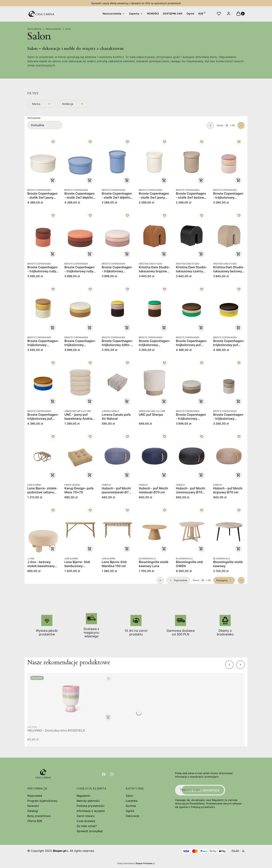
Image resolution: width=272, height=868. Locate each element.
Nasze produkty (53, 29)
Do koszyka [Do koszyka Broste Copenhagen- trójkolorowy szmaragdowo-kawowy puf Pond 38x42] (164, 328)
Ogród (130, 811)
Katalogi (33, 811)
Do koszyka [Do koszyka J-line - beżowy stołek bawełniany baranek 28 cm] (53, 549)
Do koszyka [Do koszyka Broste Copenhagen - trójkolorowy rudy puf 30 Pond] (90, 254)
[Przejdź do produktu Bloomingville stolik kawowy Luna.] (155, 530)
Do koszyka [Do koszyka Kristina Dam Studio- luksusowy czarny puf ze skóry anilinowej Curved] (201, 254)
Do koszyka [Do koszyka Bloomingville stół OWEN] (201, 549)
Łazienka (132, 801)
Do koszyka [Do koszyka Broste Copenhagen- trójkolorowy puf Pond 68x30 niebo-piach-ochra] (53, 401)
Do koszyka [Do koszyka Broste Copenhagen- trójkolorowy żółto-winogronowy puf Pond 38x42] (127, 328)
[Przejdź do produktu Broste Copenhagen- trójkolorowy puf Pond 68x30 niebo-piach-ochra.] (43, 382)
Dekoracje (132, 816)
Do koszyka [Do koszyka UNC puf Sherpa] (164, 401)
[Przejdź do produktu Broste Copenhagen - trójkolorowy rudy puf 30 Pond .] (80, 235)
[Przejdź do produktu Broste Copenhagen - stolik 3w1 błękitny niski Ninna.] (80, 161)
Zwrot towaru (86, 816)
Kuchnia (131, 806)
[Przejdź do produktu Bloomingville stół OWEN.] (192, 530)
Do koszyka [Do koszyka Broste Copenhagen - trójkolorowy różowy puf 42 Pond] (238, 180)
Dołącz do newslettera (203, 790)
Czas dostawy (86, 821)
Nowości (33, 806)
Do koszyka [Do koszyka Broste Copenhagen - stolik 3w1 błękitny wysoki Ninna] (127, 180)
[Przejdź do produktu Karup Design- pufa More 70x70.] (80, 456)
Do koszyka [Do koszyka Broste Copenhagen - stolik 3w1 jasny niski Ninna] (53, 180)
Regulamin (83, 796)
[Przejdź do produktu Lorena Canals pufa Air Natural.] (117, 382)
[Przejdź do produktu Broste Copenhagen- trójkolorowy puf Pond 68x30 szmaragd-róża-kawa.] (192, 309)
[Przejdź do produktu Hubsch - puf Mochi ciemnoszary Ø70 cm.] (192, 456)
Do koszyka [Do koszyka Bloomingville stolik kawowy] (238, 549)
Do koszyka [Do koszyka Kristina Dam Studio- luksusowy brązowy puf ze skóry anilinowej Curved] (164, 254)
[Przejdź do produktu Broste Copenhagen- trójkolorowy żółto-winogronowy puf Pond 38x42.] (117, 309)
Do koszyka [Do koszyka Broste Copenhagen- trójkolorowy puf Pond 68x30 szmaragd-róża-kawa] (201, 328)
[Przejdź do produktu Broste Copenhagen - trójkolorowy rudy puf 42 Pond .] (43, 235)
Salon (129, 796)
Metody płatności (88, 801)
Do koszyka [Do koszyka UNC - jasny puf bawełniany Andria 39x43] (90, 401)
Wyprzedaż (35, 796)
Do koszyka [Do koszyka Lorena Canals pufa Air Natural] (127, 401)
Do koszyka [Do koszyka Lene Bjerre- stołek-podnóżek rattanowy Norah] (53, 475)
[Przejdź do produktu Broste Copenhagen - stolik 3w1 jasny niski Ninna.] (43, 161)
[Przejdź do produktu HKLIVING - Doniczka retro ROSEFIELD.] (71, 698)
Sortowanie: (34, 118)
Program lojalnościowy (42, 801)
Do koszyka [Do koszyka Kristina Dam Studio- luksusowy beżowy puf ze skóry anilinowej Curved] (238, 254)
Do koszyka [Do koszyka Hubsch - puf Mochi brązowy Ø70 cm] (238, 475)
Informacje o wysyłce (91, 811)
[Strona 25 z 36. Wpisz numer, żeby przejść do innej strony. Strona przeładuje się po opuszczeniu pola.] (227, 125)
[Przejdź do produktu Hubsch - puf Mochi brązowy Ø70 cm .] (229, 456)
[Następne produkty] (224, 580)
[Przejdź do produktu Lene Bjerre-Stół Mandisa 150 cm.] (117, 530)
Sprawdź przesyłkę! (90, 831)
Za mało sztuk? (87, 826)
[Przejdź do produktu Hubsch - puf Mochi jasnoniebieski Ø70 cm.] (117, 456)
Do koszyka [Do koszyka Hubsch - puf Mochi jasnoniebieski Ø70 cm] (127, 475)
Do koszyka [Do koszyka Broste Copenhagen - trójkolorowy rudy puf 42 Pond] (53, 254)
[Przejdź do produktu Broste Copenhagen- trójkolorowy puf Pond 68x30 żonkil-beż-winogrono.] (229, 309)
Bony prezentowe (39, 816)
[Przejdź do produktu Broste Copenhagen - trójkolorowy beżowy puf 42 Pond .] (229, 382)
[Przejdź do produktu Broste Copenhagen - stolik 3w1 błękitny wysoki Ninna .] (117, 161)
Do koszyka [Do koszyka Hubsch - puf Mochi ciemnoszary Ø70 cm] (201, 475)
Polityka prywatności (90, 806)
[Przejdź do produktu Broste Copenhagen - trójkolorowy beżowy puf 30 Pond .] (192, 382)
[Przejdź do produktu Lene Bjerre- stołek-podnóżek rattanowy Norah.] (43, 456)
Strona (220, 125)
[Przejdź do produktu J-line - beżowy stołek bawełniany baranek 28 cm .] (43, 530)
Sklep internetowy (135, 863)
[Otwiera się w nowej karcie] (104, 774)
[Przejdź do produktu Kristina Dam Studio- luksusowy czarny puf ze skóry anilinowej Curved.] (192, 235)
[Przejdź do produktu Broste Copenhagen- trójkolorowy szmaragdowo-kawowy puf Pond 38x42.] (155, 309)
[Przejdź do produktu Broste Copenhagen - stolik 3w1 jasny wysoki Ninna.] (155, 161)
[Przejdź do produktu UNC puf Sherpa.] (155, 382)
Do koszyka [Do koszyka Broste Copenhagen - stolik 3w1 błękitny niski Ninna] (90, 180)
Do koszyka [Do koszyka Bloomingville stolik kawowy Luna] (164, 549)
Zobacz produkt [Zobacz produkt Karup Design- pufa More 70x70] (90, 475)
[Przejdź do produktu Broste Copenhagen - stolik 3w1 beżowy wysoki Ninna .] (192, 161)
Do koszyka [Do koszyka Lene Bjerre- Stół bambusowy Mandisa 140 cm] (90, 549)
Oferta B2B (35, 821)
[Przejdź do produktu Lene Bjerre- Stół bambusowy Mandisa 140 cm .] (80, 530)
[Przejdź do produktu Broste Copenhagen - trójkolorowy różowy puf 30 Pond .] (117, 235)
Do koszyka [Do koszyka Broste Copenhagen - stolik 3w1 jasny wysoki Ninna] (164, 180)
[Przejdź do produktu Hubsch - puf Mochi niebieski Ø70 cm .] (155, 456)
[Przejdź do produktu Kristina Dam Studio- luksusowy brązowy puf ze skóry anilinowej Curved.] (155, 235)
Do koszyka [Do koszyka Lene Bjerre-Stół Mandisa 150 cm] (127, 549)
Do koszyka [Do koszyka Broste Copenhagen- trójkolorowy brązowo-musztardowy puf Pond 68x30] (90, 328)
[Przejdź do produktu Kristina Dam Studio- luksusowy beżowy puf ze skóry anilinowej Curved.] (229, 235)
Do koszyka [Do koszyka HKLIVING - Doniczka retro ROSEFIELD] (108, 717)
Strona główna (34, 29)
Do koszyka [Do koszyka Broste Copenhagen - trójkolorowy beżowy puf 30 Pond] (201, 401)
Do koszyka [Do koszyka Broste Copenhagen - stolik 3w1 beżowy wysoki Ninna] (201, 180)
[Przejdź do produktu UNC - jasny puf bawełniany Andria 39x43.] (80, 382)
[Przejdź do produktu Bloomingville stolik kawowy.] (229, 530)
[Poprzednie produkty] (178, 580)
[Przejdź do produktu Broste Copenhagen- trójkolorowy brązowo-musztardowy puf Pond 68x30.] (80, 309)
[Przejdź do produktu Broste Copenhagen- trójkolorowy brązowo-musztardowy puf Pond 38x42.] (43, 309)
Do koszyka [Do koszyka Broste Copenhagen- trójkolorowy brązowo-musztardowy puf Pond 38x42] (53, 328)
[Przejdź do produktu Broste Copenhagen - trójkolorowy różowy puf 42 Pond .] (229, 161)
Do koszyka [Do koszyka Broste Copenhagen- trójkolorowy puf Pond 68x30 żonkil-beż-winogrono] (238, 328)
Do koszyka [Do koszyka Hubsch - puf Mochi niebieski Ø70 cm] (164, 475)
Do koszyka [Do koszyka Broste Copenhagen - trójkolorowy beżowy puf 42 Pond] (238, 401)
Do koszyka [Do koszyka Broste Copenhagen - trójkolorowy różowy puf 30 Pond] (127, 254)
